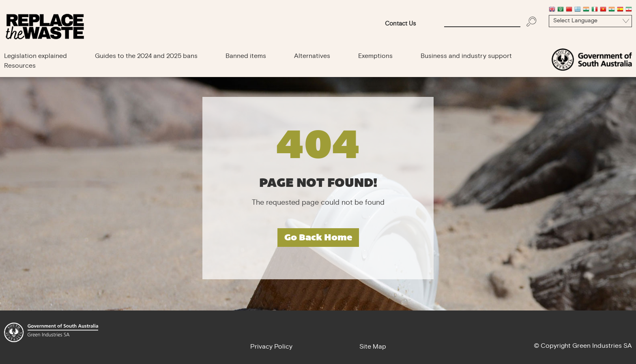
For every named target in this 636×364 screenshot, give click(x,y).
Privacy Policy (271, 347)
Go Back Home (318, 237)
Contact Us (400, 24)
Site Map (373, 347)
